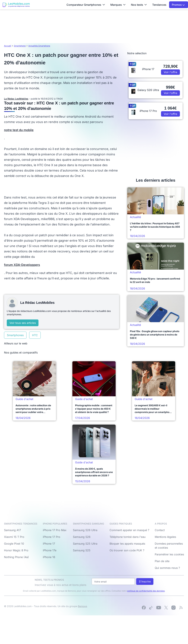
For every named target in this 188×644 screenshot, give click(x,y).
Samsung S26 (82, 537)
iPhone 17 (49, 544)
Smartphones (15, 335)
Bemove (82, 606)
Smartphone (20, 46)
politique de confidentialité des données (146, 591)
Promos (178, 5)
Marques (118, 5)
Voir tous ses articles (23, 323)
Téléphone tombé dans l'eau (127, 537)
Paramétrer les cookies (169, 554)
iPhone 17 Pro (52, 537)
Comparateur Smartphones (86, 5)
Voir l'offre (170, 72)
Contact (160, 530)
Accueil (8, 46)
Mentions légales (165, 537)
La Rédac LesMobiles (16, 99)
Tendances (159, 5)
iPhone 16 (49, 557)
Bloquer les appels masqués (127, 544)
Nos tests (139, 5)
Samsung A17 (12, 530)
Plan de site (162, 561)
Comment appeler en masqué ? (129, 530)
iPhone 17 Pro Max (55, 530)
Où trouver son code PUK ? (127, 550)
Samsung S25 (82, 550)
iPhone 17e (50, 550)
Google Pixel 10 (14, 544)
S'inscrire (145, 581)
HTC (35, 335)
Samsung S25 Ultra (85, 544)
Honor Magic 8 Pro (16, 550)
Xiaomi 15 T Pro (14, 537)
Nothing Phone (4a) (16, 557)
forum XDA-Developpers (22, 265)
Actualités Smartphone (39, 46)
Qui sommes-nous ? (167, 568)
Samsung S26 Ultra (85, 530)
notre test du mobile (19, 130)
